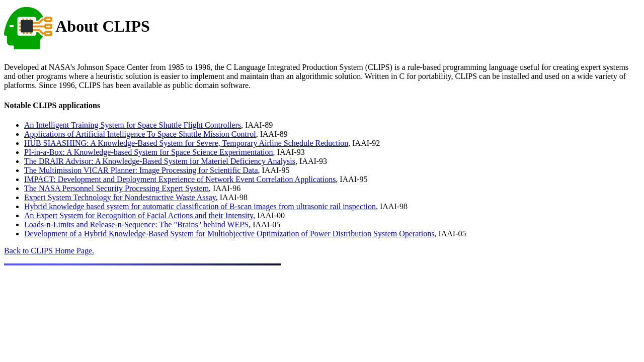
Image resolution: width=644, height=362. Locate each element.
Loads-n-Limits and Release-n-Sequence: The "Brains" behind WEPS (136, 224)
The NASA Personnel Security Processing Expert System (116, 188)
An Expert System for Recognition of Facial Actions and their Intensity (139, 215)
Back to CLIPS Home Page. (49, 251)
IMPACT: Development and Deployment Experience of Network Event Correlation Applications (180, 179)
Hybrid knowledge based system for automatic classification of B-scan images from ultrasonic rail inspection (200, 206)
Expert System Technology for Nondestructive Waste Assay (120, 197)
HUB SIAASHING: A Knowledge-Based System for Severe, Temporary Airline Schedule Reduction (186, 143)
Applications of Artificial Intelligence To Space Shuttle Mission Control (140, 134)
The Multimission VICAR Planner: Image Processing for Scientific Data (141, 170)
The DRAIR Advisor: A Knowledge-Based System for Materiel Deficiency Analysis (160, 161)
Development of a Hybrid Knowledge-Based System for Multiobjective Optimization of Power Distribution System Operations (229, 234)
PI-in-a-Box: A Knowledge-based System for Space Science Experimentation (149, 152)
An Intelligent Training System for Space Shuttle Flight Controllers (133, 125)
